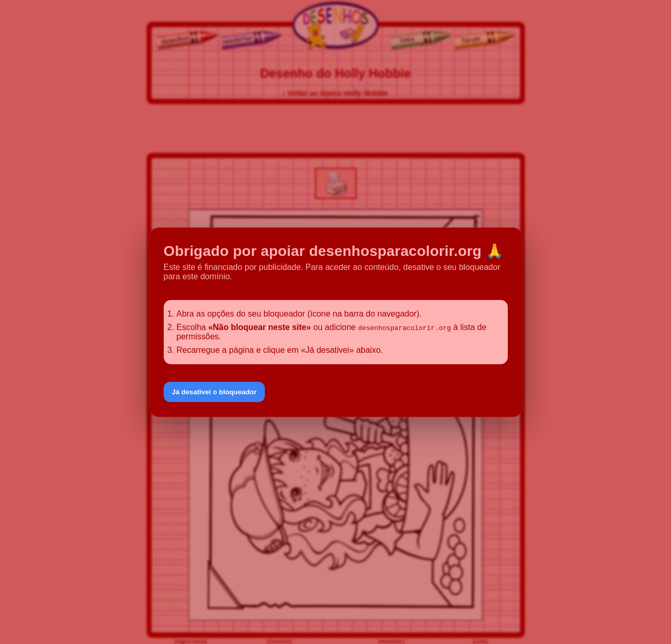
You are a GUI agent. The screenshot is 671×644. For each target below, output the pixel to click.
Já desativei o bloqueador (215, 392)
